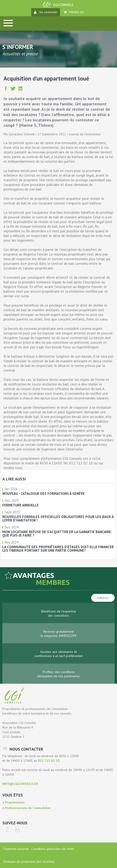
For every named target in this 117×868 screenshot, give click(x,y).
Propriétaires (14, 802)
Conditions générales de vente (53, 849)
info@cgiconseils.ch (20, 784)
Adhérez (103, 598)
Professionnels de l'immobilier (27, 808)
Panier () (74, 12)
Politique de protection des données (29, 862)
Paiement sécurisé (16, 849)
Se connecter (46, 12)
